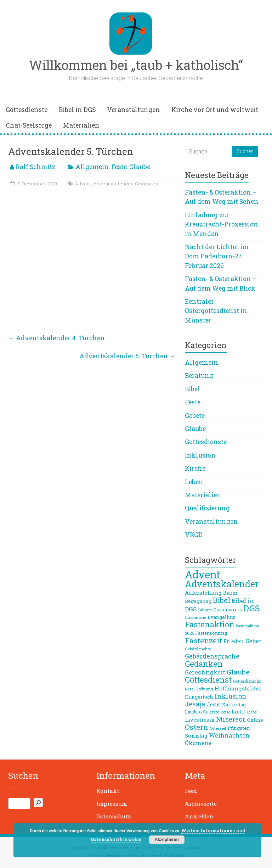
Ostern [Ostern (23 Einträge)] (197, 727)
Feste (119, 167)
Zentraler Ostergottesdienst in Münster (216, 311)
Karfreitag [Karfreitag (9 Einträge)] (234, 705)
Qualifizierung (207, 508)
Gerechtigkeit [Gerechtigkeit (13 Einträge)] (205, 672)
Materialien (81, 125)
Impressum (112, 803)
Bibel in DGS (77, 110)
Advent (83, 184)
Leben (194, 482)
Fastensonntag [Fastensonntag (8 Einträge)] (211, 633)
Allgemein (92, 167)
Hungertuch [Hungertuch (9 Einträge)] (199, 697)
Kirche (195, 468)
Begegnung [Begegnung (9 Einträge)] (198, 601)
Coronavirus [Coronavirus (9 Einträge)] (228, 610)
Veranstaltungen (134, 110)
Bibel (192, 389)
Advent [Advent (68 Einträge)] (203, 574)
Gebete (195, 416)
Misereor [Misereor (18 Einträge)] (231, 719)
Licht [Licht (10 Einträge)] (239, 712)
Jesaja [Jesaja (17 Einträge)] (195, 704)
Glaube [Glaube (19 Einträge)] (238, 672)
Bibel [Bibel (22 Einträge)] (222, 600)
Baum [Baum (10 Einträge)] (230, 593)
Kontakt (108, 791)
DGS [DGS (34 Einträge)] (251, 608)
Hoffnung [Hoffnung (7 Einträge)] (204, 689)
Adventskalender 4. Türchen (56, 338)
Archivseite (201, 803)
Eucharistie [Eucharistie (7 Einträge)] (195, 617)
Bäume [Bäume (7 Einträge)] (205, 610)
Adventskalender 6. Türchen (127, 356)
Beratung (199, 376)
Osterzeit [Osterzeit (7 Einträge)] (218, 728)
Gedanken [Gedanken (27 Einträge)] (204, 664)
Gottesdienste (27, 110)
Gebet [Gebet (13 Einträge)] (253, 641)
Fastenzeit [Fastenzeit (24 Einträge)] (203, 640)
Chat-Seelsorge (29, 125)
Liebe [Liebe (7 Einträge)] (252, 712)
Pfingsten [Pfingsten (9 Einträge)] (239, 728)
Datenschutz (114, 816)
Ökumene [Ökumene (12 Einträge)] (198, 743)
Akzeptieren (167, 840)
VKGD (194, 535)
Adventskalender (113, 184)
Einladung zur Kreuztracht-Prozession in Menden (222, 224)
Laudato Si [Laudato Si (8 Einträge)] (196, 712)
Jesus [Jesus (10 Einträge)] (214, 704)
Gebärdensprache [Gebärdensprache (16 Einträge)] (212, 656)
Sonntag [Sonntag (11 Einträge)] (196, 735)
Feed (191, 791)
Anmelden (199, 816)
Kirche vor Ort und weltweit (215, 110)
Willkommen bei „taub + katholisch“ (136, 65)
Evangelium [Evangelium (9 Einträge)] (222, 617)
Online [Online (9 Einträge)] (255, 720)
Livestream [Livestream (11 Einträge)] (200, 719)
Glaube (140, 167)
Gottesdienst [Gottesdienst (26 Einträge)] (208, 680)
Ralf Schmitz (36, 167)
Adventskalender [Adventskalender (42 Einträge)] (222, 584)
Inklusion (200, 455)
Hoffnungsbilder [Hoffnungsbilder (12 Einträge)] (238, 688)
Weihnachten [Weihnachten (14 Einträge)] (229, 735)
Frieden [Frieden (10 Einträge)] (234, 641)
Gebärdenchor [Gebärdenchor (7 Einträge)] (198, 649)
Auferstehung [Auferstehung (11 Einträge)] (203, 593)
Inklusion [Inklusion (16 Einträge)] (231, 696)
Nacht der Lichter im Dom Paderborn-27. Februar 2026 (217, 256)
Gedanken (146, 184)
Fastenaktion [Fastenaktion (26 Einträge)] (210, 624)
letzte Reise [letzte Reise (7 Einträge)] (219, 712)
